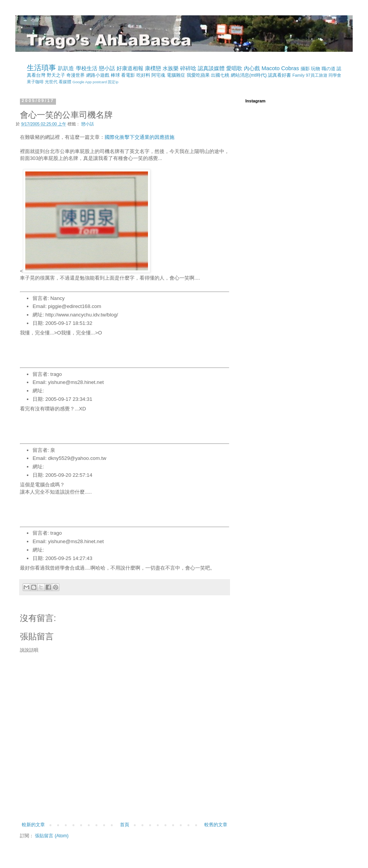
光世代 (51, 82)
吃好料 (143, 75)
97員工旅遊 (317, 75)
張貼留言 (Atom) (52, 836)
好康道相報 (130, 68)
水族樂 (171, 68)
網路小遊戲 (98, 75)
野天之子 (56, 75)
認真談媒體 (211, 68)
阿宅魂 (158, 75)
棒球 (115, 75)
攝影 (305, 69)
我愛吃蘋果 (198, 75)
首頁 (125, 825)
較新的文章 (33, 825)
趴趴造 (66, 68)
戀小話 (107, 68)
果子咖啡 (35, 82)
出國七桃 (220, 75)
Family (299, 75)
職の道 (329, 69)
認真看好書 (279, 75)
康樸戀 (153, 68)
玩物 (315, 69)
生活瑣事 (41, 68)
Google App (82, 82)
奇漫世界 (76, 75)
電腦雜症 (176, 75)
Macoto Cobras (280, 68)
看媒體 (65, 82)
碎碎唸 (188, 68)
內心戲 (252, 68)
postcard (100, 82)
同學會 (335, 75)
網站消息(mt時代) (249, 75)
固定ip (113, 82)
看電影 (128, 75)
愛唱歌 (234, 68)
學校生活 (87, 68)
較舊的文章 (216, 825)
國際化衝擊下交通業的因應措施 (140, 137)
